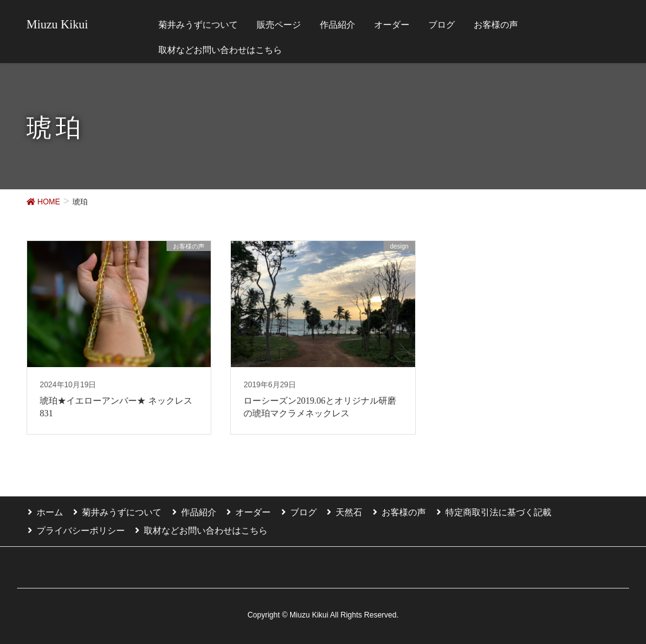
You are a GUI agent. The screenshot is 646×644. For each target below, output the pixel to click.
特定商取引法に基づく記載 (490, 512)
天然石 (343, 512)
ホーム (49, 512)
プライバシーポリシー (79, 529)
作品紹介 (196, 512)
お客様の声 (397, 512)
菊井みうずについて (120, 512)
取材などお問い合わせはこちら (204, 529)
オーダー (249, 512)
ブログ (298, 512)
